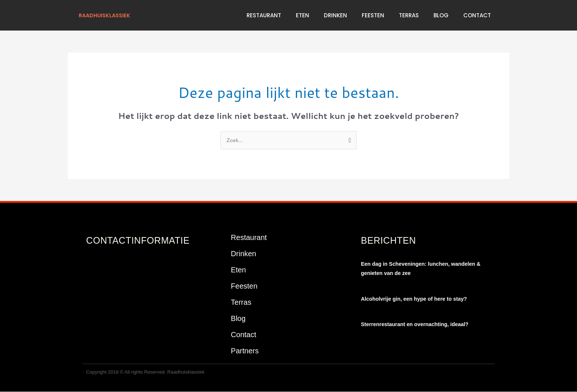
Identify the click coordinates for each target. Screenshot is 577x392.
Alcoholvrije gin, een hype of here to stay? (417, 299)
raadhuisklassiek (106, 15)
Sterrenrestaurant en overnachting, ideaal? (417, 324)
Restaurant (264, 15)
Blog (441, 15)
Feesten (373, 15)
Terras (409, 15)
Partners (245, 351)
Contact (477, 15)
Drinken (335, 15)
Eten (302, 15)
